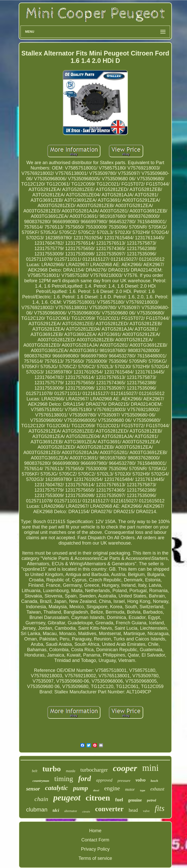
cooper (125, 768)
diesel (96, 790)
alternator (71, 811)
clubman (37, 810)
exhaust (157, 789)
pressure (124, 781)
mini (150, 768)
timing (64, 779)
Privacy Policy (95, 849)
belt (35, 771)
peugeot (67, 798)
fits (160, 808)
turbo (52, 769)
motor (130, 789)
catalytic (57, 788)
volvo (141, 780)
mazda (71, 771)
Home (95, 831)
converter (109, 809)
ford (85, 779)
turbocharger (94, 770)
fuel (119, 800)
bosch (154, 781)
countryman (41, 781)
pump (80, 788)
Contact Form (95, 840)
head (133, 810)
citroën (86, 811)
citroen (98, 798)
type (142, 790)
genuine (135, 800)
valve (146, 811)
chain (41, 799)
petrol (152, 800)
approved (104, 780)
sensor (33, 789)
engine (112, 788)
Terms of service (95, 858)
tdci (56, 810)
